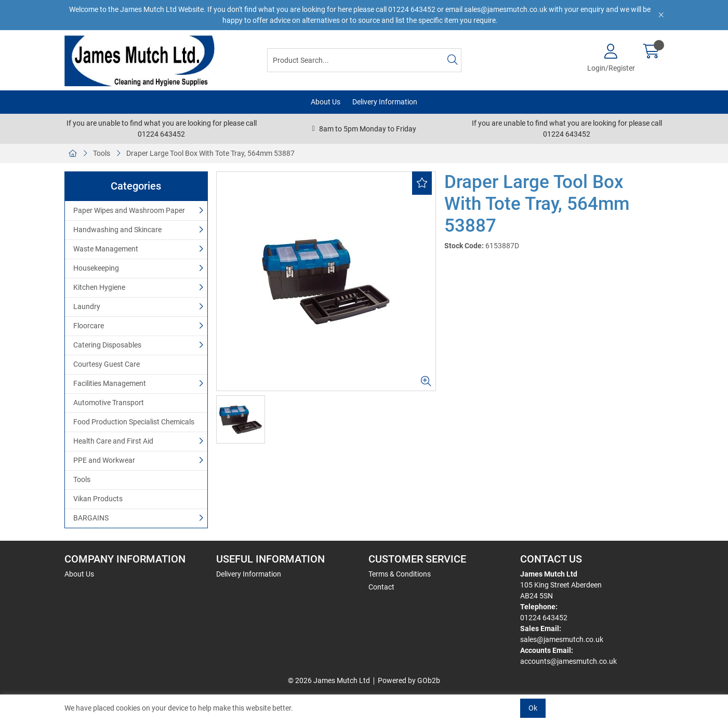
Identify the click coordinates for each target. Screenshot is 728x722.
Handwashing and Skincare (117, 230)
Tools (102, 153)
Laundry (87, 306)
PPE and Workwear (104, 460)
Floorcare (89, 326)
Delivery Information (385, 102)
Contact (381, 587)
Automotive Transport (109, 403)
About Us (326, 102)
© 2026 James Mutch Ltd (329, 680)
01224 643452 (544, 618)
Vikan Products (98, 499)
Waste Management (106, 249)
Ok (533, 708)
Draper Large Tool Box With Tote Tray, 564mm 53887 (210, 153)
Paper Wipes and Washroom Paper (129, 210)
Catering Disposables (107, 345)
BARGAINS (91, 518)
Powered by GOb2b (409, 680)
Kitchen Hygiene (99, 287)
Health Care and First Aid (113, 441)
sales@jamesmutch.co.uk (562, 639)
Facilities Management (110, 383)
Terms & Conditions (400, 574)
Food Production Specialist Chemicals (134, 422)
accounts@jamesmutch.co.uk (568, 661)
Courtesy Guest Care (107, 364)
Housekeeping (96, 268)
